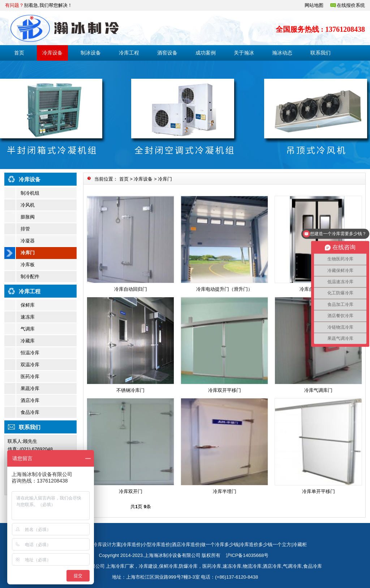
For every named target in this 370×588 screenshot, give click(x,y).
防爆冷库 (188, 566)
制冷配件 (30, 276)
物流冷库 (252, 566)
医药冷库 (30, 377)
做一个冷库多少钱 (220, 544)
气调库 (28, 329)
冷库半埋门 (225, 491)
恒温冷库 (30, 353)
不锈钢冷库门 (130, 390)
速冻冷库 (232, 566)
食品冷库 (30, 412)
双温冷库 (30, 365)
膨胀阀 (28, 217)
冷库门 (28, 253)
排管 (25, 229)
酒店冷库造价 (186, 544)
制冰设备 (91, 53)
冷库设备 (52, 53)
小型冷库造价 (156, 544)
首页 (19, 53)
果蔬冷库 (30, 388)
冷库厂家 (125, 566)
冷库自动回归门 (131, 289)
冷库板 (28, 265)
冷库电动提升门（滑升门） (224, 289)
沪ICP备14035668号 (247, 555)
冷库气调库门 (318, 390)
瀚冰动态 (282, 53)
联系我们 (320, 53)
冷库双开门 (131, 491)
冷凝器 (28, 241)
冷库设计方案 (107, 544)
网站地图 (314, 5)
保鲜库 (28, 305)
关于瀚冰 (244, 53)
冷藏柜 (300, 544)
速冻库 (28, 317)
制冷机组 (30, 193)
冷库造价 (132, 544)
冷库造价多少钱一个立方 (265, 544)
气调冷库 (292, 566)
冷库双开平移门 (225, 390)
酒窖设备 (167, 53)
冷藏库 (28, 341)
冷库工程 (129, 53)
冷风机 (28, 205)
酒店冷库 (30, 400)
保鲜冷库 (168, 566)
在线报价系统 (351, 5)
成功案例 (206, 53)
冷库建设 (148, 566)
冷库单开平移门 (319, 491)
